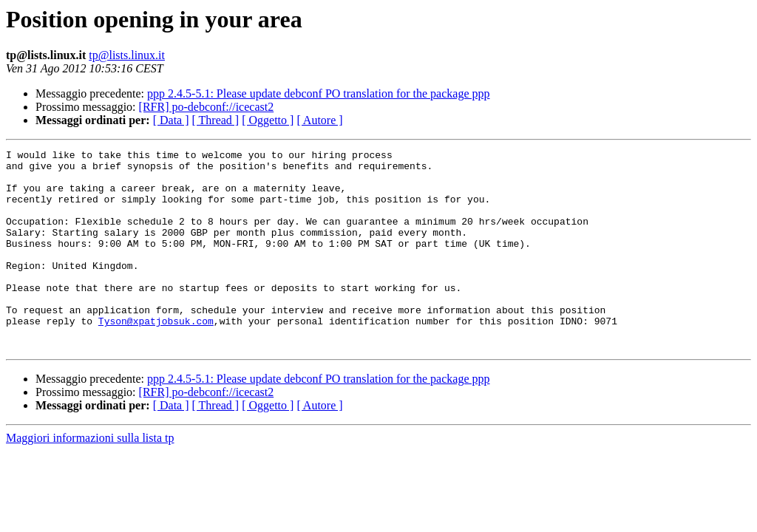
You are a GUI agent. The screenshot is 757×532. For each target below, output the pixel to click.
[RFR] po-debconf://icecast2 (207, 107)
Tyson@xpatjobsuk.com (156, 356)
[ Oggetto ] (268, 120)
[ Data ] (171, 120)
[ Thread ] (216, 120)
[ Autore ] (319, 120)
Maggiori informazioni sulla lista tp (90, 478)
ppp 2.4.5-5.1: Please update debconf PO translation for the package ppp (318, 93)
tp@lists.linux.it (127, 55)
